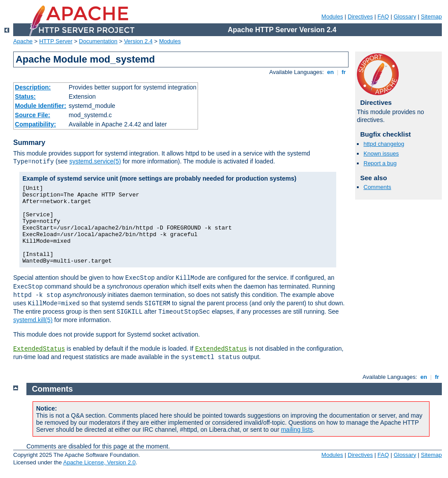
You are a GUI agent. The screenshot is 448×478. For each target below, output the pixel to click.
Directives (360, 17)
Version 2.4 (138, 41)
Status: (25, 96)
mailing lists (297, 430)
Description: (33, 87)
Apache (23, 41)
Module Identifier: (41, 106)
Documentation (98, 41)
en (330, 72)
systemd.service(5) (95, 161)
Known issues (381, 154)
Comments (377, 187)
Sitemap (431, 17)
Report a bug (380, 163)
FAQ (383, 17)
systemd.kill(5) (33, 320)
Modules (332, 17)
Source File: (33, 115)
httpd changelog (384, 144)
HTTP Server (56, 41)
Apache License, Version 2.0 (99, 462)
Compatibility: (35, 124)
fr (344, 72)
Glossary (405, 17)
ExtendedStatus (39, 349)
